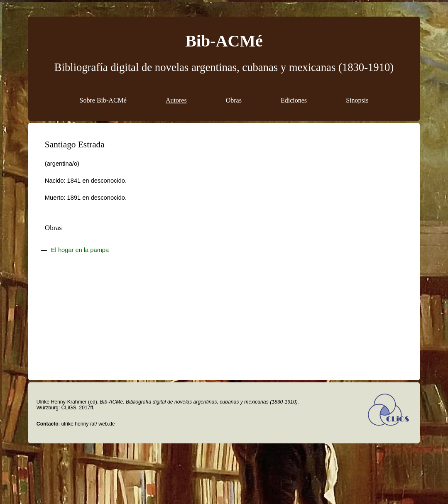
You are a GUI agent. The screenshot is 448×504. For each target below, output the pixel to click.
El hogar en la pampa (80, 250)
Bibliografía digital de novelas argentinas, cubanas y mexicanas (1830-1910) (224, 67)
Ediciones (294, 100)
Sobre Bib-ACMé (103, 100)
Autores (176, 100)
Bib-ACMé (224, 41)
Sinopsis (357, 100)
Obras (234, 100)
